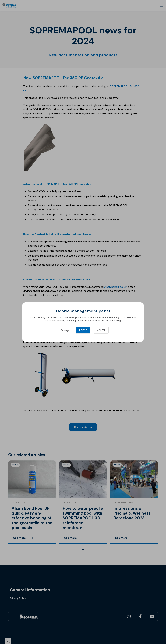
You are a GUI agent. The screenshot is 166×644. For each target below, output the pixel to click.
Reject (83, 330)
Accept (101, 330)
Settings (65, 330)
